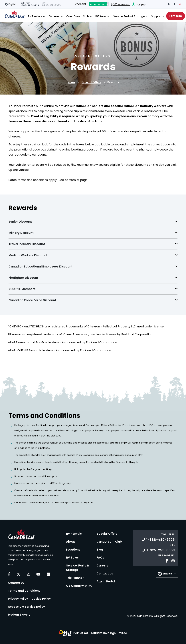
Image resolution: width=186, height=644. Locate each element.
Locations (73, 550)
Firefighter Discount (23, 278)
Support (156, 16)
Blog (100, 550)
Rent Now (176, 16)
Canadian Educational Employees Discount (41, 266)
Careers (102, 565)
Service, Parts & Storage (129, 16)
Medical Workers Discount (28, 255)
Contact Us (16, 583)
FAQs (100, 558)
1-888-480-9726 (158, 540)
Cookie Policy (41, 599)
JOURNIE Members (22, 289)
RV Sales (101, 16)
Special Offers (92, 82)
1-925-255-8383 (159, 550)
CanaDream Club (78, 16)
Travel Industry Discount (27, 244)
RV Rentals (35, 16)
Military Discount (21, 233)
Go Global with (79, 586)
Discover (54, 16)
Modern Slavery (19, 615)
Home (71, 82)
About (71, 542)
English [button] (12, 4)
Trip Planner (75, 578)
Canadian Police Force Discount (32, 300)
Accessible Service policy (26, 607)
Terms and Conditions (24, 591)
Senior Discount (20, 222)
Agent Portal (106, 581)
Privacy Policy (18, 599)
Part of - (100, 633)
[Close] (44, 16)
